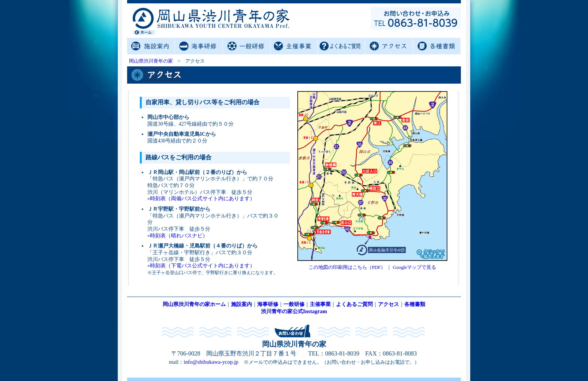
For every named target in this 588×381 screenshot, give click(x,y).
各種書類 (436, 46)
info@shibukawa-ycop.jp (211, 362)
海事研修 (199, 46)
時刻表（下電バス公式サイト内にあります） (202, 266)
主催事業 (294, 46)
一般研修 (246, 46)
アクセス (389, 46)
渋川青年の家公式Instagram (294, 311)
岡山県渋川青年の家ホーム (194, 304)
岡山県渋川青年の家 (151, 61)
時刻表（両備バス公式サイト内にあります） (202, 199)
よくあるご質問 (341, 46)
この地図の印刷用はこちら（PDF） (347, 267)
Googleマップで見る (415, 267)
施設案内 (151, 46)
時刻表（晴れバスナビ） (179, 236)
